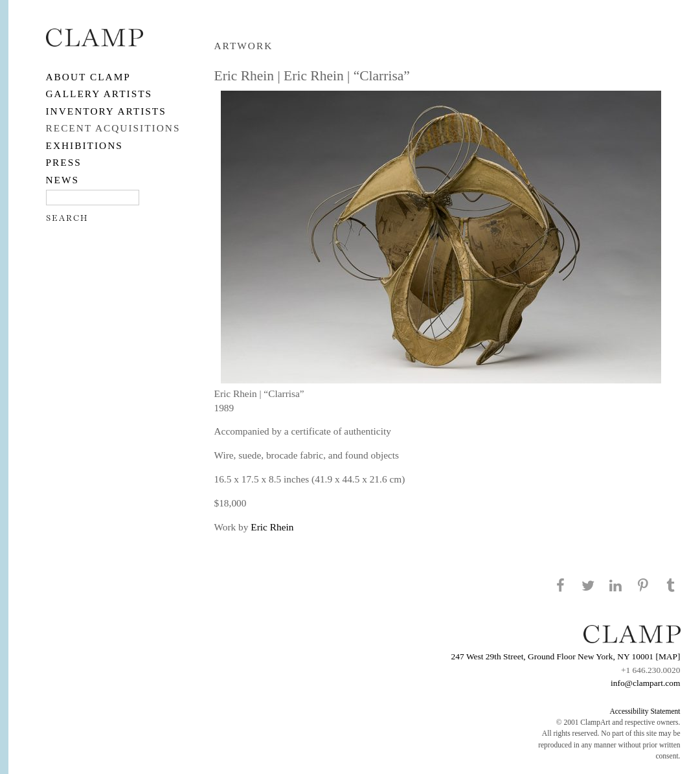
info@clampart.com (646, 683)
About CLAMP (88, 77)
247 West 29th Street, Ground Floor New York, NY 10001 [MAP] (566, 656)
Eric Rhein (272, 527)
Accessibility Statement (645, 711)
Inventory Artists (106, 111)
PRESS (64, 162)
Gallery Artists (99, 94)
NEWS (63, 180)
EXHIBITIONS (85, 145)
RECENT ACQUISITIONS (113, 128)
